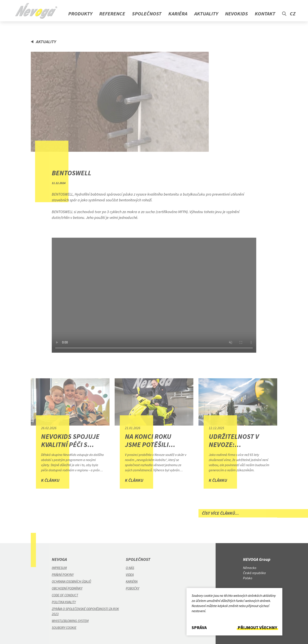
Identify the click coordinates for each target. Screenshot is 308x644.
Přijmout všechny (257, 628)
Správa (199, 628)
